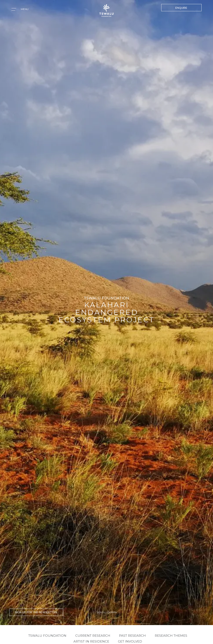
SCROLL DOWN (106, 612)
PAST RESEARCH (132, 636)
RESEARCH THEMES (171, 636)
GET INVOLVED (130, 641)
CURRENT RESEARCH (93, 636)
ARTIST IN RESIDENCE (91, 641)
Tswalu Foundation (47, 636)
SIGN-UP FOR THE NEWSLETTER (36, 612)
